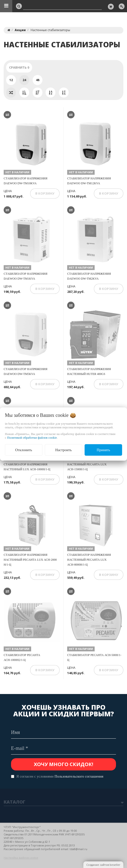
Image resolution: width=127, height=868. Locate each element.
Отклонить (24, 450)
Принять (103, 450)
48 (38, 80)
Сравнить (19, 67)
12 (11, 80)
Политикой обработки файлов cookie (32, 438)
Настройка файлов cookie (21, 858)
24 (24, 80)
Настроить (63, 450)
